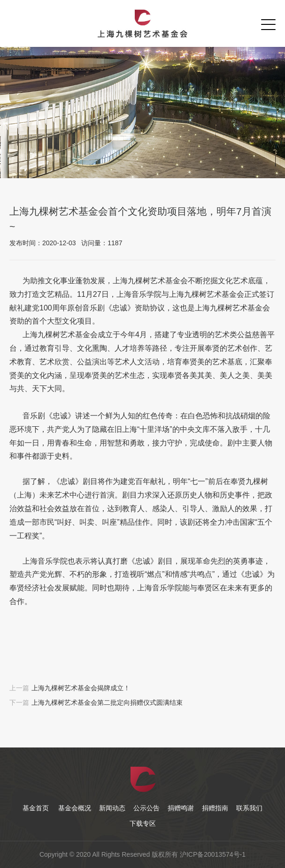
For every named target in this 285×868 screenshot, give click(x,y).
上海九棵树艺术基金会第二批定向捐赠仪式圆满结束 (107, 702)
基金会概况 (75, 808)
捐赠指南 (215, 808)
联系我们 (249, 808)
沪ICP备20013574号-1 (213, 854)
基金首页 (36, 808)
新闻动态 (112, 808)
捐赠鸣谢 (181, 808)
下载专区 (143, 823)
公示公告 (146, 808)
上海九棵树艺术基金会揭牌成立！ (81, 688)
